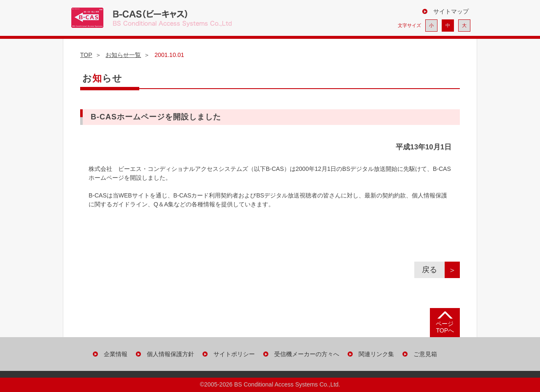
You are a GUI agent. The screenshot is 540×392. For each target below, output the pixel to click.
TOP (86, 55)
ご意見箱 (425, 354)
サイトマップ (451, 11)
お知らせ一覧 (123, 55)
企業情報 (116, 354)
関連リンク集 (376, 354)
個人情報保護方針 (170, 354)
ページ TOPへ (445, 327)
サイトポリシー (234, 354)
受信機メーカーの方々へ (307, 354)
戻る (433, 270)
